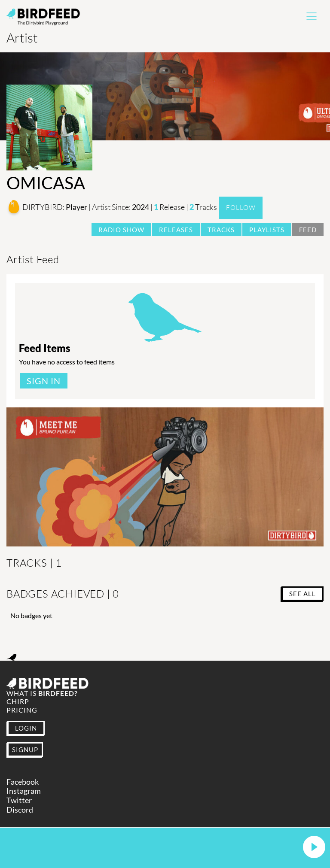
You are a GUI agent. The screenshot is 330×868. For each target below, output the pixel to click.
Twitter (19, 800)
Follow (241, 208)
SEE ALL (302, 594)
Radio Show (121, 230)
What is (42, 693)
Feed (308, 230)
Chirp (18, 701)
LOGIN (26, 728)
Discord (20, 810)
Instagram (24, 791)
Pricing (22, 710)
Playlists (267, 230)
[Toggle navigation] (312, 16)
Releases (176, 230)
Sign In (44, 381)
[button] (314, 848)
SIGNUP (25, 750)
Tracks (221, 230)
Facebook (23, 782)
